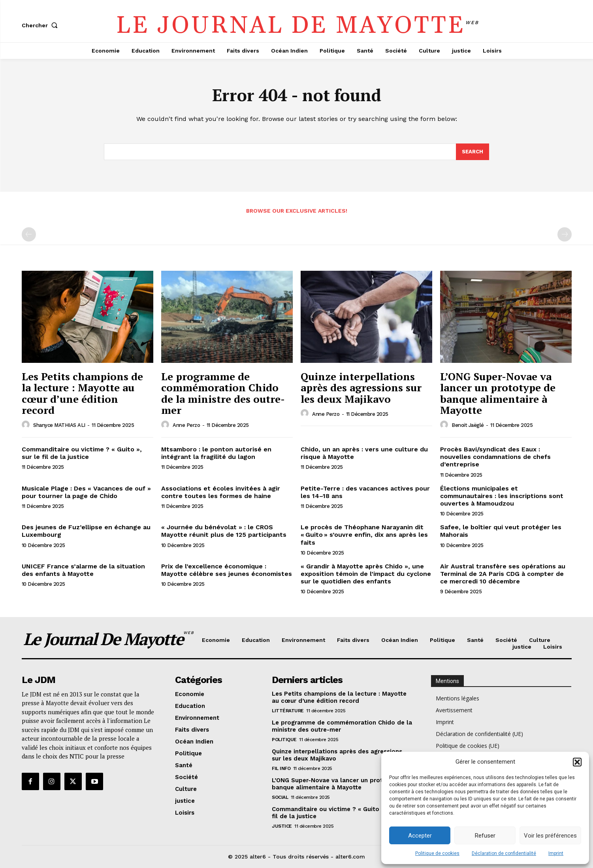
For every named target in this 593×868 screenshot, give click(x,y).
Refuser (485, 836)
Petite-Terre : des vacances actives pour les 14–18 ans (365, 492)
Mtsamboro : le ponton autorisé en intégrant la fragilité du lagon (216, 453)
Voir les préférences (550, 836)
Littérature (288, 711)
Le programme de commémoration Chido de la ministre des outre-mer (223, 393)
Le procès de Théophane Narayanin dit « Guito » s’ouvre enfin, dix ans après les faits (364, 535)
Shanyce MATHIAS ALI (59, 425)
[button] (577, 762)
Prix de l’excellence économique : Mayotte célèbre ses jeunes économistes (227, 570)
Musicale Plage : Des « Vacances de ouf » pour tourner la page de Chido (86, 492)
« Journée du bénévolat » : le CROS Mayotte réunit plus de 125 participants (224, 531)
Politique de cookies (437, 853)
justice (282, 826)
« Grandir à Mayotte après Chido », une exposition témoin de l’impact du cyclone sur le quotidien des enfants (366, 574)
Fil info (281, 768)
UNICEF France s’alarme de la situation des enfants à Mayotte (83, 570)
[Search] (473, 152)
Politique (284, 740)
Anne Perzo (186, 425)
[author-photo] (27, 425)
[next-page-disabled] (565, 234)
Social (280, 797)
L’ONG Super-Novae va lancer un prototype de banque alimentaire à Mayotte (498, 393)
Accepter (420, 836)
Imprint (556, 853)
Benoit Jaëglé (468, 425)
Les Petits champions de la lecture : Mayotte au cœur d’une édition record (82, 393)
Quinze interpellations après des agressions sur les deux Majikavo (361, 388)
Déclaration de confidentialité (504, 853)
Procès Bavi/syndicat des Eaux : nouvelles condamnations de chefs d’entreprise (495, 457)
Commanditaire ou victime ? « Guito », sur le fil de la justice (82, 453)
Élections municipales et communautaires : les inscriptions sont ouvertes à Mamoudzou (502, 496)
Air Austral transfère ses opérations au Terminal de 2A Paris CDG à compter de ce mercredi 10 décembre (503, 574)
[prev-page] (29, 234)
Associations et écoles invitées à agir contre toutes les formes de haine (221, 492)
